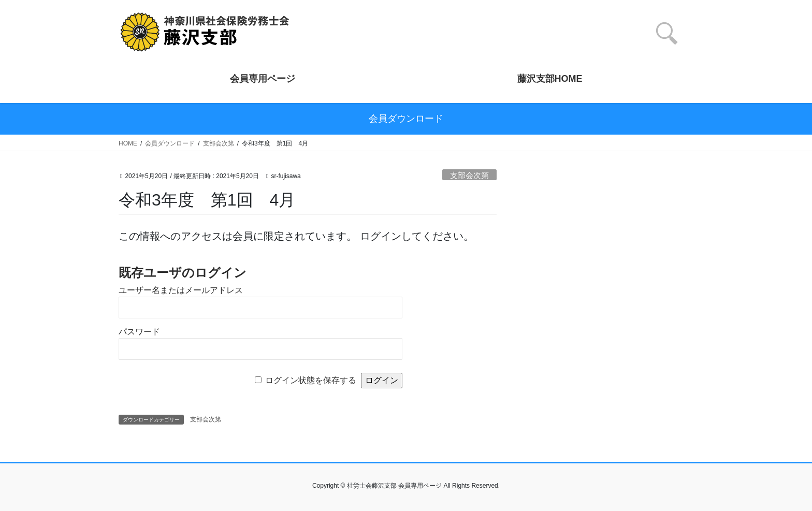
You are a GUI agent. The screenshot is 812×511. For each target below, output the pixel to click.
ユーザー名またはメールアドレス (181, 290)
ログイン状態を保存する (311, 380)
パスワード (139, 332)
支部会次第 (469, 175)
